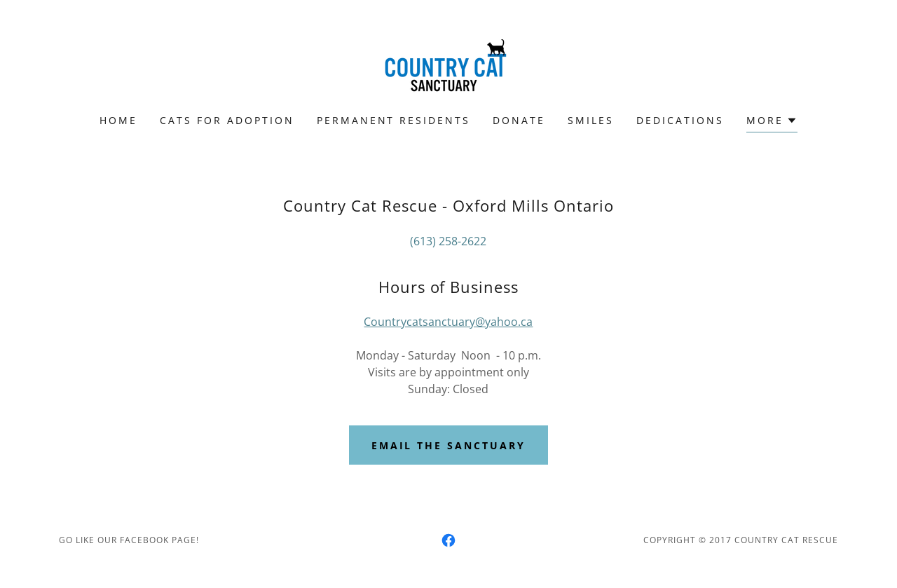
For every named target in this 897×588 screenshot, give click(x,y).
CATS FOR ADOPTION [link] (227, 120)
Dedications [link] (680, 120)
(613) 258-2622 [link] (448, 241)
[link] (448, 66)
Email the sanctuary (449, 445)
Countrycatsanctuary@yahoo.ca (448, 322)
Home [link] (118, 120)
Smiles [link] (591, 120)
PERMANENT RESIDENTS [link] (394, 120)
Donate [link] (519, 120)
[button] (772, 122)
